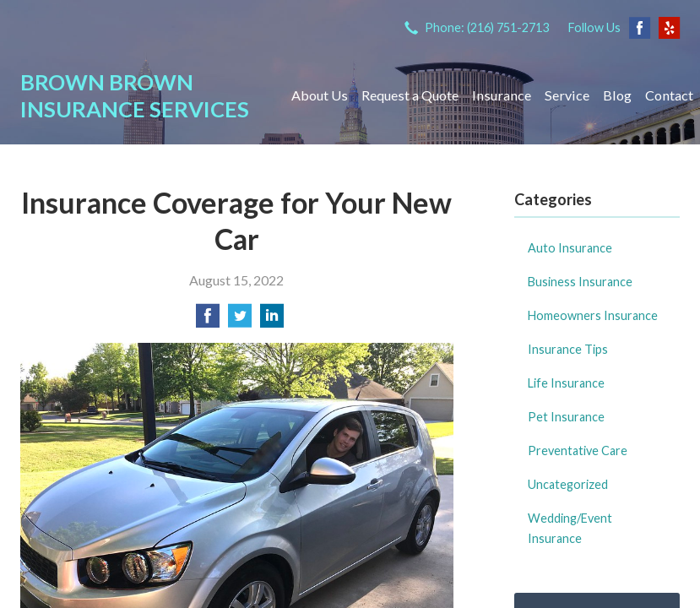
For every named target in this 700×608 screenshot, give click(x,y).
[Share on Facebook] (208, 320)
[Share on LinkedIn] (272, 320)
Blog (617, 95)
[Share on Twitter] (240, 320)
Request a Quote (410, 95)
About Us (320, 95)
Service (567, 95)
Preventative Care (578, 451)
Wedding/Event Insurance (570, 528)
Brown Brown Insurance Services (135, 95)
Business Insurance (580, 282)
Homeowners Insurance (593, 315)
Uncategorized (568, 484)
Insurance (502, 95)
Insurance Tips (568, 349)
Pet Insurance (566, 417)
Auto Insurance (570, 248)
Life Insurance (566, 383)
